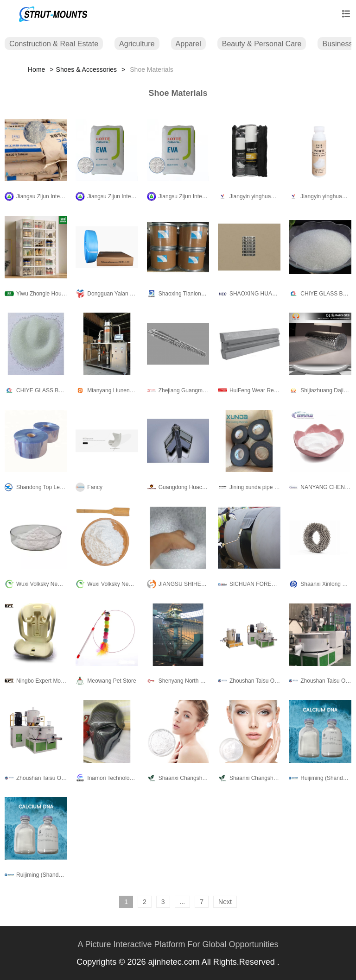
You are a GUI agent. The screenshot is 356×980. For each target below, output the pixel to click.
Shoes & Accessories (87, 69)
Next (225, 902)
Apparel (188, 44)
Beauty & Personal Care (262, 44)
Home (36, 69)
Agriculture (137, 44)
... (183, 902)
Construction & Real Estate (54, 44)
